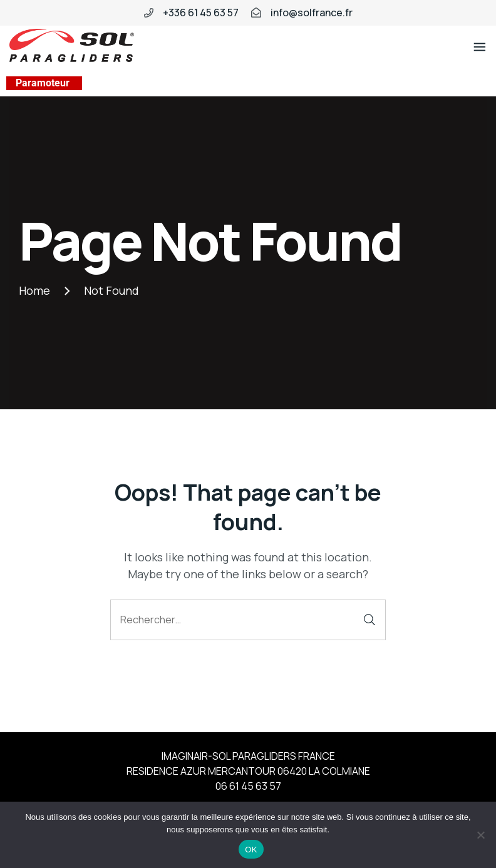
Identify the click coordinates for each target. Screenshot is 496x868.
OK (251, 850)
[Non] (480, 835)
